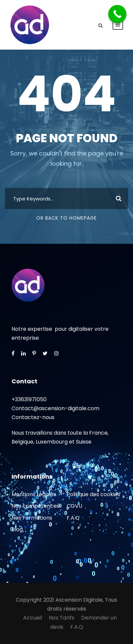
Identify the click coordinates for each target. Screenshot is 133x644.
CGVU (74, 506)
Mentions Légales (34, 494)
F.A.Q (73, 518)
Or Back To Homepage (66, 218)
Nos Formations (32, 518)
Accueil (33, 618)
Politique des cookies (93, 494)
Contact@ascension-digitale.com (55, 408)
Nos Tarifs (62, 618)
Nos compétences (35, 506)
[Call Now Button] (117, 14)
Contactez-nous (33, 417)
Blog (17, 529)
